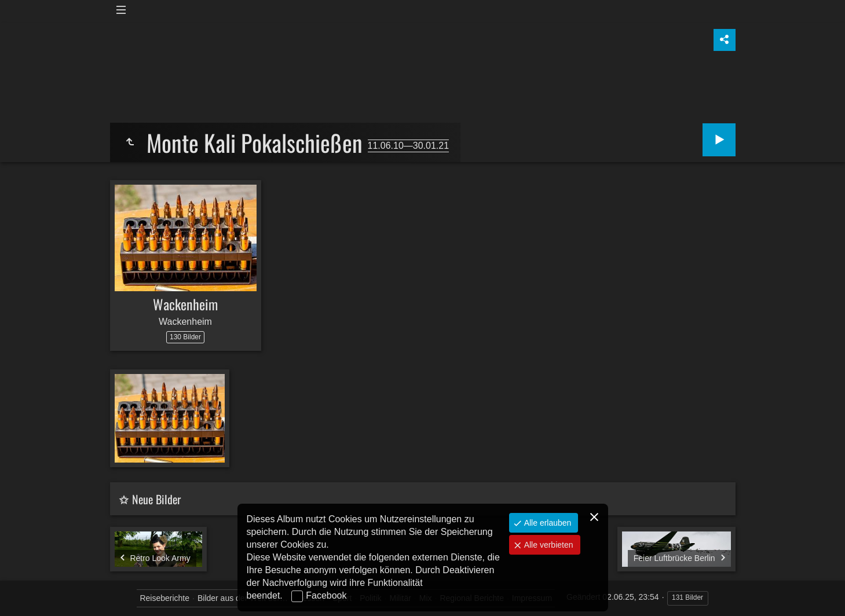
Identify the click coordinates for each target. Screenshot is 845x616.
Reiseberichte (164, 598)
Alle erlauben (547, 523)
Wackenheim (185, 304)
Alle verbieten (548, 545)
